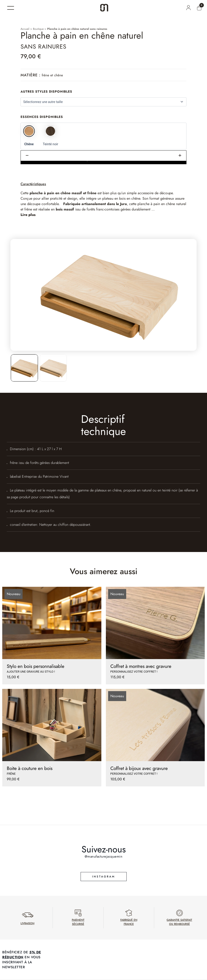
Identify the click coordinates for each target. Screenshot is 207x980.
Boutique (38, 29)
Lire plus (28, 215)
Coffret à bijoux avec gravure (139, 768)
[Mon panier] (199, 8)
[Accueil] (104, 8)
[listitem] (24, 368)
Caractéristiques (33, 184)
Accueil (25, 29)
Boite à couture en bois (30, 768)
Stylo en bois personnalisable (36, 666)
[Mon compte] (188, 8)
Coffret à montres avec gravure (141, 666)
